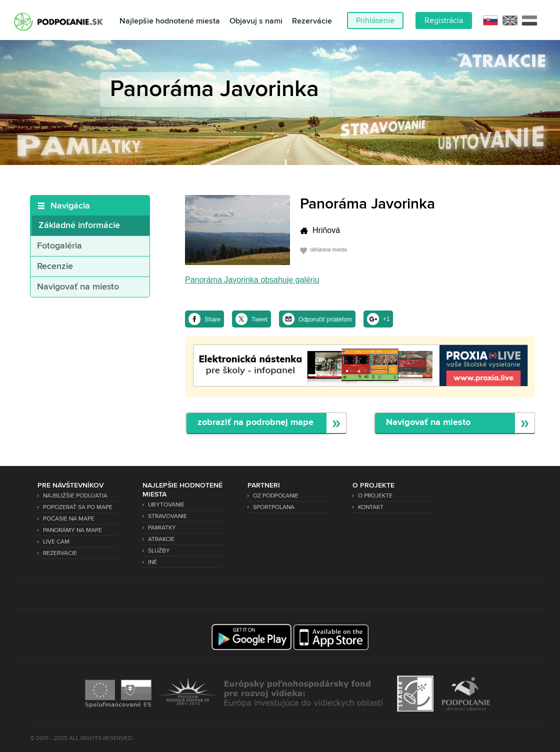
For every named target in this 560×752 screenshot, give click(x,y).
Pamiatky (162, 528)
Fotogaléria (59, 246)
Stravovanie (167, 516)
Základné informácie (79, 225)
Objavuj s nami (256, 21)
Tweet (259, 319)
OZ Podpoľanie (276, 496)
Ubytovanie (166, 505)
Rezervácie (312, 21)
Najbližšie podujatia (75, 496)
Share (212, 319)
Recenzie (55, 266)
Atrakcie (161, 539)
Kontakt (371, 507)
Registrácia (444, 20)
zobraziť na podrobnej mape (255, 423)
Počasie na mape (69, 519)
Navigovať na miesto (78, 287)
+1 (386, 319)
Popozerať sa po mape (78, 507)
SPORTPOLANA (274, 507)
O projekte (375, 496)
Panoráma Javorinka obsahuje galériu (252, 280)
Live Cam (56, 542)
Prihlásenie (375, 20)
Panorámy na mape (72, 530)
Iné (152, 562)
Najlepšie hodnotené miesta (170, 21)
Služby (159, 551)
